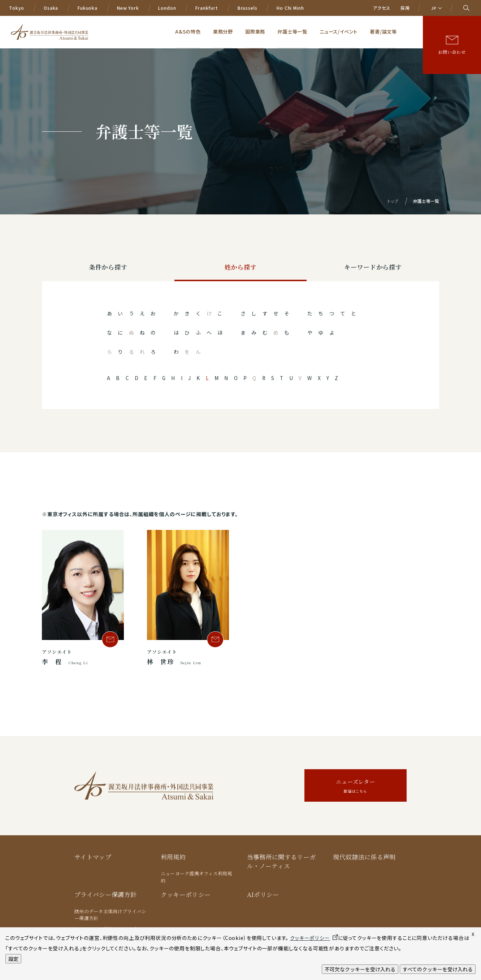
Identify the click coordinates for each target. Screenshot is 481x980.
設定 (13, 959)
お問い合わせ (452, 42)
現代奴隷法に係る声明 (364, 857)
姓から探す (240, 268)
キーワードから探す (373, 268)
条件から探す (108, 268)
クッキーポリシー (186, 895)
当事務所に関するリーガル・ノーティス (281, 862)
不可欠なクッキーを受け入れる (360, 969)
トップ (393, 201)
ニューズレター (356, 787)
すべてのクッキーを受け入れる (438, 969)
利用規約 (173, 857)
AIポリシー (263, 895)
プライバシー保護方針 (105, 895)
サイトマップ (93, 857)
